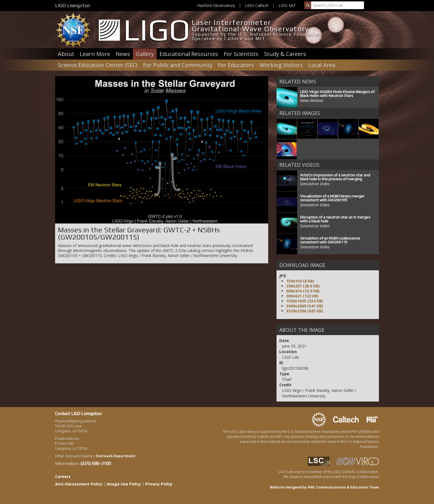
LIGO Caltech (257, 5)
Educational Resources (189, 54)
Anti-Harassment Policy (79, 484)
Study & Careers (285, 54)
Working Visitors (281, 65)
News (123, 54)
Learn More (95, 54)
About (66, 54)
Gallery (145, 54)
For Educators (236, 65)
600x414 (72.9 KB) (303, 291)
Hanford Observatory (216, 5)
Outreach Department (116, 456)
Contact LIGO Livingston (78, 414)
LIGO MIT (287, 5)
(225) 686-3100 (96, 463)
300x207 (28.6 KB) (303, 286)
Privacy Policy (159, 484)
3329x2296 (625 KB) (305, 311)
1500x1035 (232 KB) (305, 301)
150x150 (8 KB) (300, 281)
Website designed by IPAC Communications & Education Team (324, 487)
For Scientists (241, 54)
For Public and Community (178, 65)
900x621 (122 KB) (302, 296)
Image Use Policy (124, 484)
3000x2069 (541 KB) (305, 306)
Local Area (322, 65)
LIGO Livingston (73, 5)
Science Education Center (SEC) (98, 65)
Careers (63, 476)
